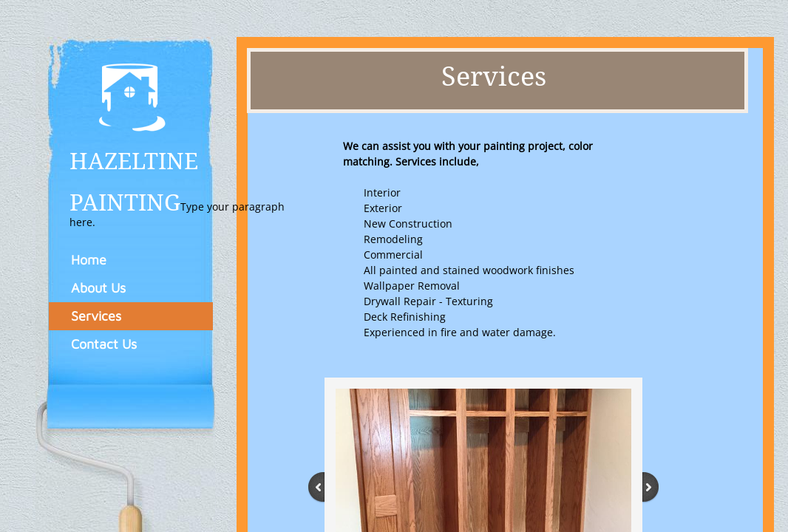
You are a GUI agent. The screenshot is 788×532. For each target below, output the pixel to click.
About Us (98, 288)
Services (96, 316)
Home (89, 260)
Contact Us (104, 344)
